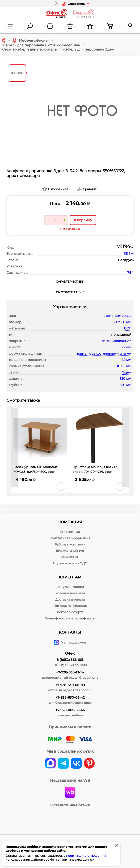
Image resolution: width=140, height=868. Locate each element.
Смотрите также (70, 292)
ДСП (128, 328)
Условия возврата (70, 593)
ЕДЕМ (129, 254)
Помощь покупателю (70, 606)
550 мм (125, 379)
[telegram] (63, 764)
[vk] (50, 764)
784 (130, 273)
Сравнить (90, 189)
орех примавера (117, 316)
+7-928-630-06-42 (70, 697)
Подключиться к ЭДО (70, 563)
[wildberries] (70, 793)
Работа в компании (70, 544)
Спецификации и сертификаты (70, 618)
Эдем (127, 372)
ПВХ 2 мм (123, 366)
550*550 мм (122, 322)
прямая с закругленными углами (103, 353)
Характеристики (70, 282)
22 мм (126, 347)
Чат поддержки (70, 642)
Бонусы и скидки (70, 587)
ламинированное (116, 341)
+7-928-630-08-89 (70, 685)
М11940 (125, 246)
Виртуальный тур (70, 551)
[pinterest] (89, 764)
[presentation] (14, 447)
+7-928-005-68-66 (70, 710)
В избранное (58, 189)
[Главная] (4, 40)
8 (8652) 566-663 (70, 660)
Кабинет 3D (70, 557)
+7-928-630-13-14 (70, 672)
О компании (70, 532)
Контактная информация (70, 538)
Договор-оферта (70, 612)
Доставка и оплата (70, 599)
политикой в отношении (86, 856)
